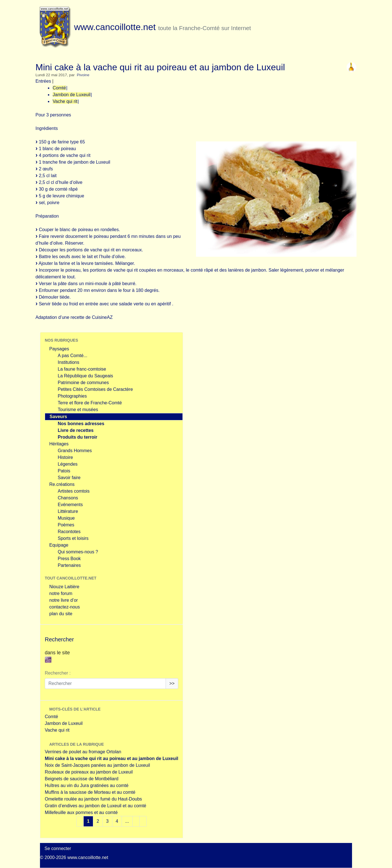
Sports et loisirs (73, 538)
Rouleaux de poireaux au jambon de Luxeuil (89, 772)
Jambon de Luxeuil (72, 95)
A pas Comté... (73, 356)
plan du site (61, 614)
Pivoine (83, 75)
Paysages (59, 349)
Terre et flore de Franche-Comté (90, 403)
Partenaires (69, 565)
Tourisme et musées (78, 410)
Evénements (70, 505)
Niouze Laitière (64, 587)
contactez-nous (65, 607)
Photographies (72, 396)
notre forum (61, 593)
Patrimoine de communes (83, 383)
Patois (64, 471)
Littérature (68, 511)
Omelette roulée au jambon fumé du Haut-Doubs (93, 799)
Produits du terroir (77, 437)
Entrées (43, 81)
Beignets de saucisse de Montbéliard (82, 779)
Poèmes (66, 525)
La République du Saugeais (85, 376)
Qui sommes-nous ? (78, 552)
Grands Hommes (75, 451)
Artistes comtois (74, 491)
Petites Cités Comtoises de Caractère (95, 389)
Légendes (68, 464)
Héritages (59, 444)
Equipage (59, 545)
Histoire (65, 457)
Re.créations (62, 484)
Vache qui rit (65, 101)
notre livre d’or (64, 600)
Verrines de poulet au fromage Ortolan (83, 752)
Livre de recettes (76, 430)
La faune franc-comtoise (82, 369)
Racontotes (69, 532)
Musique (66, 518)
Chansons (68, 498)
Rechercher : (58, 673)
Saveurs (58, 417)
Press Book (69, 559)
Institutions (68, 362)
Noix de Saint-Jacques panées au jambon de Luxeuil (97, 765)
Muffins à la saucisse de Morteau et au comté (90, 792)
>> (172, 683)
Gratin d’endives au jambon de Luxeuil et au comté (95, 806)
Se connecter (58, 848)
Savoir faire (69, 478)
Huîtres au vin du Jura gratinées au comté (87, 785)
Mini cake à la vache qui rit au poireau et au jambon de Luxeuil (112, 758)
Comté (59, 88)
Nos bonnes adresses (81, 424)
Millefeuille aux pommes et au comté (81, 812)
